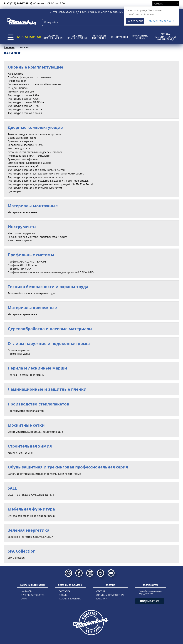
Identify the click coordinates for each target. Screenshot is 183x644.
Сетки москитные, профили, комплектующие (35, 432)
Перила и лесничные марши (37, 368)
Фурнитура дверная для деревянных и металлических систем (46, 173)
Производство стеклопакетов (38, 404)
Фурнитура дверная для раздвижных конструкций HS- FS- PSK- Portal (50, 184)
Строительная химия (30, 446)
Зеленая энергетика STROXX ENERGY (30, 537)
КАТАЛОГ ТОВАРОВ (29, 37)
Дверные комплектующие (78, 37)
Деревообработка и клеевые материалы (50, 329)
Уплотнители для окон (22, 92)
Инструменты (120, 37)
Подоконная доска (19, 354)
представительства (33, 595)
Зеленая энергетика (29, 530)
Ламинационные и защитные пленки (47, 389)
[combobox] (166, 3)
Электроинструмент (20, 240)
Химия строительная (21, 453)
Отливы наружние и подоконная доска (49, 343)
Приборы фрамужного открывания (29, 77)
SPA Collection (22, 551)
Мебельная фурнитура (31, 509)
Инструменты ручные (21, 233)
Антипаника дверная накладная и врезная (34, 134)
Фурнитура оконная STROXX (25, 109)
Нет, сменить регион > (161, 21)
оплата (63, 595)
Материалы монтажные (100, 37)
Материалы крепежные (32, 307)
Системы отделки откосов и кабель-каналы (34, 84)
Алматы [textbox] (159, 3)
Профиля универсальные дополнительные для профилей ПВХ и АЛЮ (51, 272)
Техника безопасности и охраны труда (166, 37)
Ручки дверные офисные (23, 159)
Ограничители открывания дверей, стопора (35, 152)
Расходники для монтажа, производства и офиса (38, 237)
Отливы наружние (19, 350)
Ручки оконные (17, 81)
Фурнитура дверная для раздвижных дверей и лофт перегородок (48, 181)
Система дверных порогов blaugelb (30, 163)
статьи (101, 591)
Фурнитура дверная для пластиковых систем (35, 177)
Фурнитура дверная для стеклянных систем (35, 188)
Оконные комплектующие (53, 37)
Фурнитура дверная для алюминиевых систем (36, 170)
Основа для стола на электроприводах (31, 516)
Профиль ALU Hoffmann (22, 265)
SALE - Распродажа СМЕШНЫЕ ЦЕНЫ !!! (31, 495)
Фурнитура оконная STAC (23, 106)
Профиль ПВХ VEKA (19, 269)
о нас (24, 599)
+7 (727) (16, 3)
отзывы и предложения (110, 595)
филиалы (26, 591)
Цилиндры (14, 191)
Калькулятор (15, 74)
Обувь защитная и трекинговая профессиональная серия (68, 467)
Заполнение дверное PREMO (25, 145)
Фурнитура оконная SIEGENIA (26, 102)
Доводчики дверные (20, 141)
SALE (12, 488)
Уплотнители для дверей (23, 166)
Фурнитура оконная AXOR (24, 99)
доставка (64, 591)
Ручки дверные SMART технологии (29, 156)
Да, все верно (135, 21)
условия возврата (70, 599)
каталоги (102, 599)
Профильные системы (140, 37)
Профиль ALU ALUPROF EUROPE (27, 262)
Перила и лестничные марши (26, 375)
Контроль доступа (19, 148)
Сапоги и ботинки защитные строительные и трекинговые (44, 474)
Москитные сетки (26, 425)
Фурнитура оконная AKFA (23, 95)
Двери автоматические (22, 138)
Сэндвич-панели (18, 88)
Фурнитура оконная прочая (25, 113)
